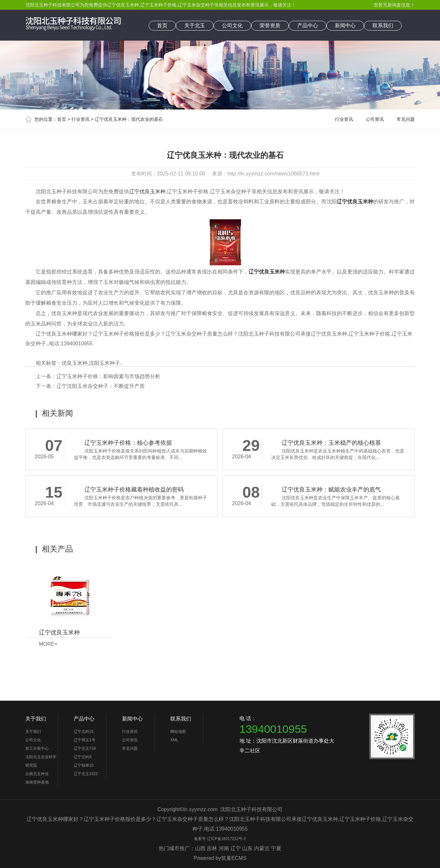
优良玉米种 (75, 363)
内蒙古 (262, 848)
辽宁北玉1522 (86, 774)
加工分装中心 (37, 748)
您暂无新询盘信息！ (394, 5)
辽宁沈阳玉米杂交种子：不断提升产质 (101, 386)
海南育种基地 (37, 782)
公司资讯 (375, 119)
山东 (247, 848)
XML (174, 740)
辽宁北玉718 (85, 748)
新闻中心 (345, 26)
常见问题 (406, 119)
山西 (200, 848)
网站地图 (178, 732)
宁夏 (276, 848)
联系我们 (383, 26)
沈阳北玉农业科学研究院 (41, 761)
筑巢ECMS (234, 858)
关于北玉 (195, 26)
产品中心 (308, 26)
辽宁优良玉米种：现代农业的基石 (129, 119)
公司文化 (232, 26)
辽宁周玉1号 (85, 740)
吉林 (212, 848)
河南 (224, 848)
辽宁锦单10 (84, 765)
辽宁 (236, 848)
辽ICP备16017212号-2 (226, 839)
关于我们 (36, 719)
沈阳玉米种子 (104, 363)
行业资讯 (80, 119)
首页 (162, 26)
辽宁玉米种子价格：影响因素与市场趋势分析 (108, 376)
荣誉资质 (270, 26)
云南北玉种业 (37, 774)
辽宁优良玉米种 (123, 5)
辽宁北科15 (84, 732)
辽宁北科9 (83, 757)
